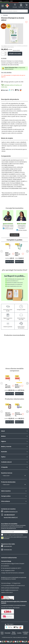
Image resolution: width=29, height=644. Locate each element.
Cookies (19, 633)
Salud (3, 431)
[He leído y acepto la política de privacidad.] (2, 535)
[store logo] (7, 6)
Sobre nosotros (6, 491)
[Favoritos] (21, 6)
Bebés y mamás (6, 447)
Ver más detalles (6, 72)
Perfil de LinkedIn (9, 229)
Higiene (4, 441)
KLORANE (4, 58)
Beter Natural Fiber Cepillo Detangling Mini (9, 254)
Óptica (3, 457)
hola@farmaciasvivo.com (11, 512)
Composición (6, 156)
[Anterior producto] (27, 251)
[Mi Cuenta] (15, 6)
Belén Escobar (22, 224)
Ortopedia (4, 467)
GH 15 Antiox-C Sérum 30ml (18, 386)
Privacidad (8, 633)
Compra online (6, 496)
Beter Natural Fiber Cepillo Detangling (18, 254)
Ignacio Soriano (8, 224)
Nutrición (4, 452)
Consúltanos (15, 235)
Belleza (3, 436)
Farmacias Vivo (8, 546)
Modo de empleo (7, 138)
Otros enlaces (6, 501)
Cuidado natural (6, 462)
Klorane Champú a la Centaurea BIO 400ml (18, 414)
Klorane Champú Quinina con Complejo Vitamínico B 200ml (9, 414)
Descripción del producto (10, 99)
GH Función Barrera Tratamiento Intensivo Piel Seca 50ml (9, 386)
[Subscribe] (27, 532)
